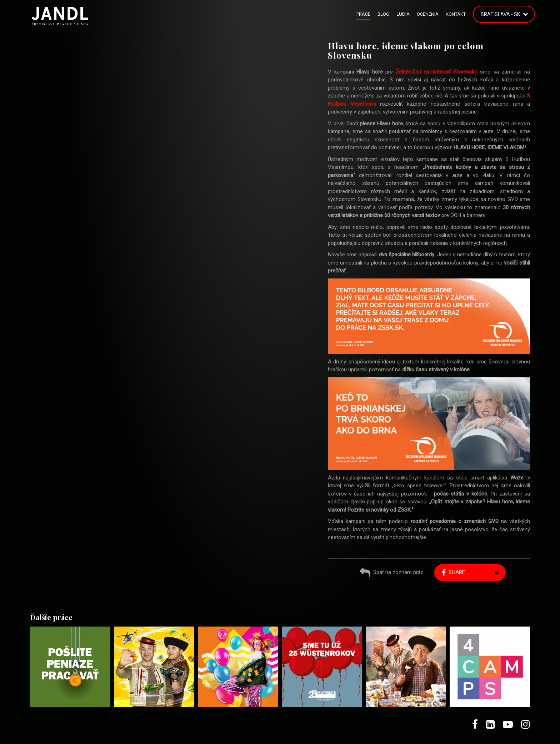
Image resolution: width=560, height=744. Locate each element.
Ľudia (403, 14)
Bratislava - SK (500, 14)
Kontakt (456, 14)
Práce (363, 14)
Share (453, 572)
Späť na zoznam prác (392, 573)
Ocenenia (428, 14)
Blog (383, 14)
